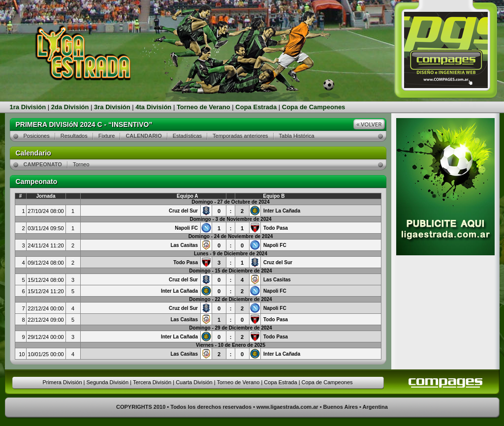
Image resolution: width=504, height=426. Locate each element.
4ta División (153, 107)
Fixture (107, 136)
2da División (70, 107)
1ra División (28, 107)
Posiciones (37, 136)
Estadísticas (187, 136)
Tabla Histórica (297, 136)
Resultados (74, 136)
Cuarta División (194, 382)
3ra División (112, 107)
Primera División (62, 382)
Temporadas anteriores (240, 136)
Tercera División (152, 382)
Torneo (81, 164)
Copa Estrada (256, 107)
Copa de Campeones (314, 107)
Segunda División (107, 382)
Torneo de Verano (204, 107)
